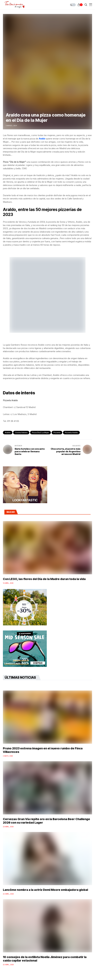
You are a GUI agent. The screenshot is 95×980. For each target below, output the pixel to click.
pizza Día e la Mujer (40, 433)
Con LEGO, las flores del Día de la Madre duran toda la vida (44, 579)
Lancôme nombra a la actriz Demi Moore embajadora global (45, 890)
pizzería (57, 433)
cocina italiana (21, 433)
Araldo (8, 433)
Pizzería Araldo (71, 433)
